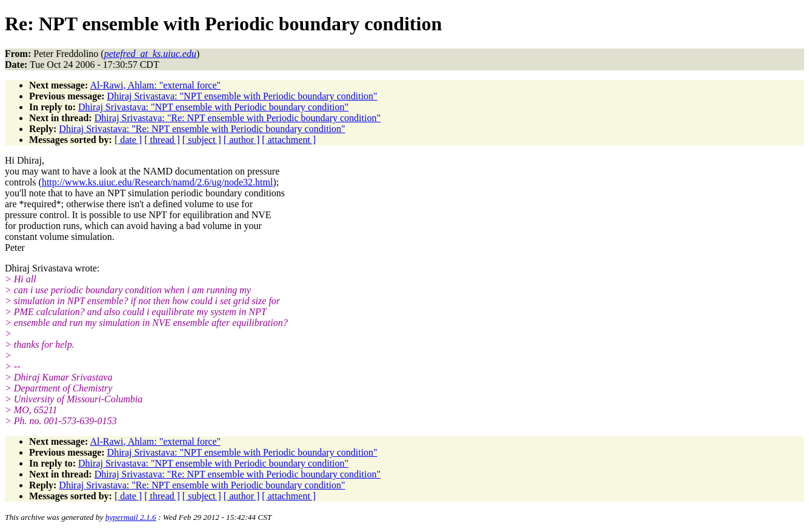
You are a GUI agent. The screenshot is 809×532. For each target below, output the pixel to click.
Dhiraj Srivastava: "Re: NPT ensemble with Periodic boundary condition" (238, 118)
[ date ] (128, 140)
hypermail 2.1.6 (131, 517)
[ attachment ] (289, 140)
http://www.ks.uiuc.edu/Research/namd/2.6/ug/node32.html (158, 182)
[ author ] (242, 140)
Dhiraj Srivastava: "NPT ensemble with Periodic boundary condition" (242, 96)
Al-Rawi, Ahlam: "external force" (155, 85)
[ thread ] (162, 140)
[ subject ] (202, 140)
